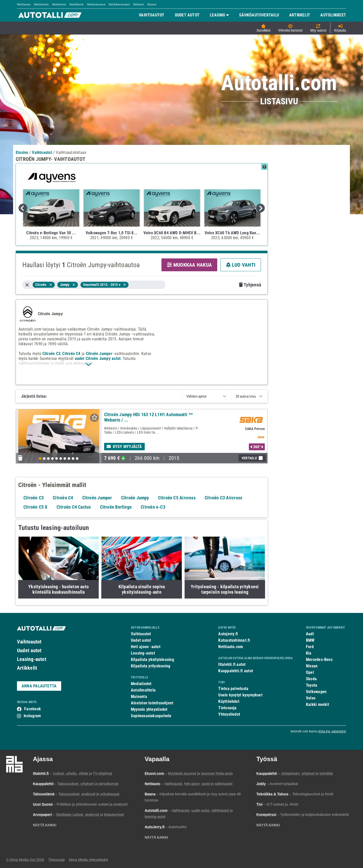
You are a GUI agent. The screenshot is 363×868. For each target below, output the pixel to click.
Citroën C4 (71, 354)
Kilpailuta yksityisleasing (152, 660)
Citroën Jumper (99, 354)
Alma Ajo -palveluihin (332, 731)
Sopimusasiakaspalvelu (151, 716)
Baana (152, 4)
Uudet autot (29, 650)
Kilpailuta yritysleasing (151, 666)
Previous (23, 208)
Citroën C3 (51, 354)
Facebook (33, 709)
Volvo (311, 698)
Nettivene (59, 4)
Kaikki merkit (317, 704)
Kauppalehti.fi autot (236, 671)
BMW (310, 640)
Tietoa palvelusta (233, 689)
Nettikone (76, 4)
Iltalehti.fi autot (232, 664)
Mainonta (139, 697)
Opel (310, 672)
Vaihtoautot (29, 642)
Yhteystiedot (229, 714)
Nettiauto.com (231, 647)
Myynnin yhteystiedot (149, 709)
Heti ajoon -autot (146, 647)
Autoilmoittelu (143, 690)
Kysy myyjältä (124, 447)
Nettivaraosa (96, 4)
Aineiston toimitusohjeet (152, 703)
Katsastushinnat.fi (234, 640)
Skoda (311, 679)
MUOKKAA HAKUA (189, 265)
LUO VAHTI (241, 265)
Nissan (312, 666)
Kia (309, 653)
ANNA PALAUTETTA (39, 686)
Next (260, 208)
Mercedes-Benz (319, 660)
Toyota (312, 685)
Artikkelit (27, 668)
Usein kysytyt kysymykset (240, 695)
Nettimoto (41, 4)
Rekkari (139, 4)
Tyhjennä (250, 285)
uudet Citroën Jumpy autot (98, 358)
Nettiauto (24, 4)
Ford (310, 647)
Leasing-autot (32, 659)
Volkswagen (316, 692)
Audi (310, 634)
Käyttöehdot (229, 701)
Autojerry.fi (228, 634)
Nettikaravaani (119, 4)
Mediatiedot (141, 684)
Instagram (32, 716)
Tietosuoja (227, 708)
